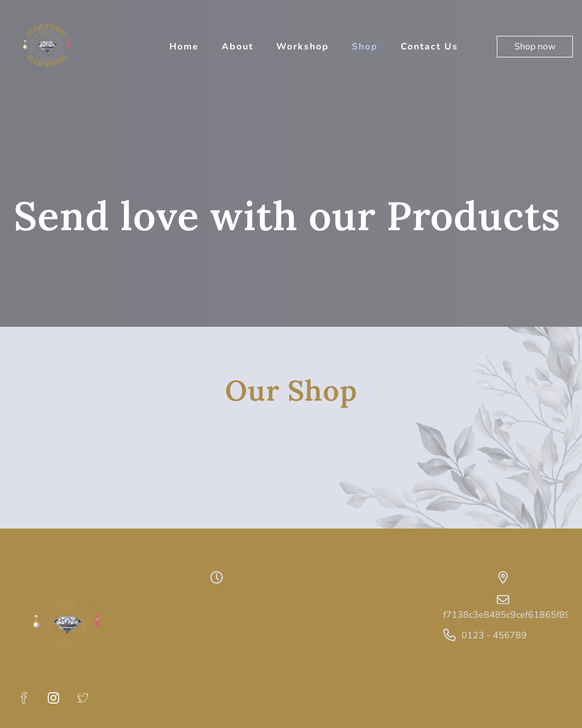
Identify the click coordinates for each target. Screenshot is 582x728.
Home (184, 47)
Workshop (303, 47)
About (238, 47)
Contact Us (429, 47)
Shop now (535, 47)
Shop (365, 47)
